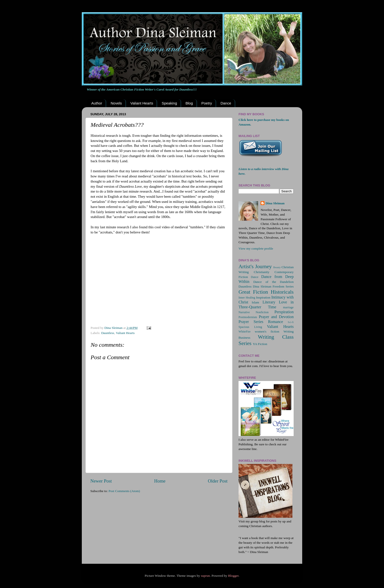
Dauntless (108, 333)
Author (97, 103)
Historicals (282, 292)
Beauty (277, 267)
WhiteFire (245, 332)
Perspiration (284, 312)
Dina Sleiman (275, 203)
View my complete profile (256, 248)
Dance (226, 103)
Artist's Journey (255, 266)
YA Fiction (260, 344)
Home (160, 481)
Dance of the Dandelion (273, 282)
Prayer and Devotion (276, 317)
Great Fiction (253, 292)
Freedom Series (283, 286)
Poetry (207, 103)
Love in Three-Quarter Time (266, 305)
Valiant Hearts (142, 103)
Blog (189, 103)
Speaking (169, 103)
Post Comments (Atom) (124, 491)
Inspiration (263, 297)
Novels (116, 103)
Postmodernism (248, 317)
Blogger (233, 576)
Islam (255, 302)
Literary (269, 302)
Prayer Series (251, 322)
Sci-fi (291, 322)
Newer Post (101, 481)
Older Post (218, 481)
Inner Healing (247, 298)
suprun (205, 576)
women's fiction (267, 331)
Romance (276, 322)
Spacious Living (250, 327)
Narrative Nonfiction (254, 312)
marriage (288, 307)
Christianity (262, 272)
